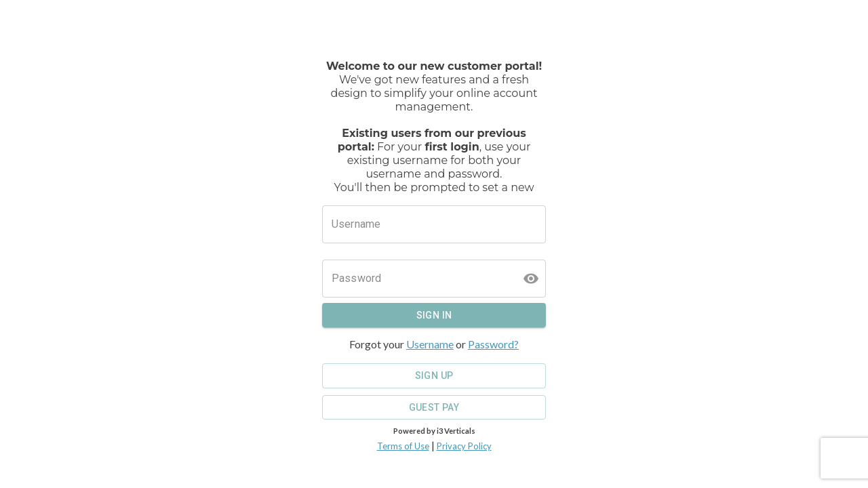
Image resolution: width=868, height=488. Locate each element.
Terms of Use (403, 446)
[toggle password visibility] (531, 279)
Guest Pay (434, 408)
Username (430, 344)
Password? (493, 344)
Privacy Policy (464, 446)
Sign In (434, 316)
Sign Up (434, 376)
